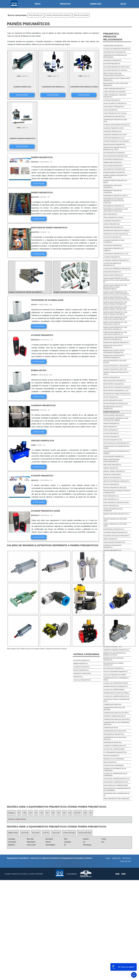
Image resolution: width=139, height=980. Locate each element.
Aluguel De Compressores (114, 690)
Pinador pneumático (111, 424)
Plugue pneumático (111, 433)
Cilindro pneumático (82, 667)
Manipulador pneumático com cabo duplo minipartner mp (115, 318)
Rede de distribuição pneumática (116, 481)
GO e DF (77, 813)
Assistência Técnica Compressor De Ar (116, 700)
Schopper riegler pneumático (115, 532)
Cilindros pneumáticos (112, 647)
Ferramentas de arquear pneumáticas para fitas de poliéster (114, 201)
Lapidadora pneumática (113, 245)
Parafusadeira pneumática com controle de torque (116, 419)
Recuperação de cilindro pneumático (113, 664)
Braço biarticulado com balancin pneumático (117, 79)
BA (64, 813)
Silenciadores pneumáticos (114, 542)
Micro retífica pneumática (114, 384)
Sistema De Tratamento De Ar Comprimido (115, 770)
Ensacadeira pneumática (113, 166)
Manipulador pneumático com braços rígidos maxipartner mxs (116, 298)
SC (47, 813)
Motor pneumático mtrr (36, 15)
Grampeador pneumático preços (116, 231)
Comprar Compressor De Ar (114, 716)
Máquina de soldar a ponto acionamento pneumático (114, 352)
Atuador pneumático (82, 660)
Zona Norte (25, 833)
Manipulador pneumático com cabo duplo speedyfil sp (115, 333)
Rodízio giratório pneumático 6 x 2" (116, 515)
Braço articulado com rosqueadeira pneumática (114, 74)
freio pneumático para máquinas (116, 799)
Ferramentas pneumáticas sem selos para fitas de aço (115, 210)
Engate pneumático (81, 670)
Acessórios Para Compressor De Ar (116, 794)
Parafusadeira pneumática (114, 415)
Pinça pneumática (110, 427)
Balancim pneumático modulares (116, 67)
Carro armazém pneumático (114, 89)
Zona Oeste (36, 833)
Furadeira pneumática (112, 221)
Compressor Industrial (113, 743)
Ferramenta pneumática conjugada (113, 192)
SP (36, 813)
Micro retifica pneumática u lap (116, 391)
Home (108, 858)
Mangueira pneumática (112, 272)
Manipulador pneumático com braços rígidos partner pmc (115, 303)
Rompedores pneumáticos (114, 529)
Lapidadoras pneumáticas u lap (116, 254)
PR (42, 813)
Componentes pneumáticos (114, 117)
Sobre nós (96, 4)
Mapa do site (126, 861)
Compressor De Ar (111, 728)
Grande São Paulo (69, 833)
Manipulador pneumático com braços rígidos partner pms (115, 308)
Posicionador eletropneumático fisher (116, 447)
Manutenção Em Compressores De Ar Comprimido (117, 789)
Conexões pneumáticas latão (115, 135)
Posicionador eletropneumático (116, 443)
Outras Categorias (86, 654)
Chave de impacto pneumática (115, 103)
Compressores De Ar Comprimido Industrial (116, 724)
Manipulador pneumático (113, 275)
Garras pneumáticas (112, 224)
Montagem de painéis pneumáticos (117, 394)
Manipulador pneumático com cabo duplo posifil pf (115, 323)
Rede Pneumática (110, 762)
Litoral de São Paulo (85, 833)
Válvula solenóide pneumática (115, 672)
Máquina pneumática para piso (115, 369)
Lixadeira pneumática (112, 257)
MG (25, 813)
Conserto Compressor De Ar (115, 746)
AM (85, 813)
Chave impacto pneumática (114, 107)
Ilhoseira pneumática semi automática (114, 241)
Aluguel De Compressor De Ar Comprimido (115, 775)
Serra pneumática (110, 539)
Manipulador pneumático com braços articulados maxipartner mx (117, 280)
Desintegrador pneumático (114, 144)
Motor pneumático (111, 397)
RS (53, 813)
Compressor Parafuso (112, 705)
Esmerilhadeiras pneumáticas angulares (115, 177)
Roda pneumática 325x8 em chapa (116, 503)
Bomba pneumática (81, 664)
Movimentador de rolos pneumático (113, 408)
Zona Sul (46, 833)
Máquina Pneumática (111, 756)
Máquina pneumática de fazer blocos (115, 362)
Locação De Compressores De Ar (116, 779)
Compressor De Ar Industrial (115, 731)
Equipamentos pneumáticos (114, 169)
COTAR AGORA (19, 95)
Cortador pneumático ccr (114, 138)
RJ (19, 813)
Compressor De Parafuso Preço (116, 693)
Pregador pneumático (112, 465)
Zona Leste (56, 833)
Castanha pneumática (112, 100)
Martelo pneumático (112, 377)
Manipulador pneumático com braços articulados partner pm (116, 293)
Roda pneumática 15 (111, 499)
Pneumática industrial (82, 673)
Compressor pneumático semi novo (115, 121)
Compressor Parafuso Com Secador (114, 709)
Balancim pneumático (112, 64)
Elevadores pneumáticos (113, 159)
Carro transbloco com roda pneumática (115, 96)
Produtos (65, 4)
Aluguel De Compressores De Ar (116, 696)
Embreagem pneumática (113, 163)
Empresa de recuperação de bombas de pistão (115, 654)
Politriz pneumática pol (113, 440)
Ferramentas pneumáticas (114, 206)
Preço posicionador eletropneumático (111, 461)
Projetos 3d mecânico (112, 475)
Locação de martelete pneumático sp (112, 264)
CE (70, 813)
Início (38, 4)
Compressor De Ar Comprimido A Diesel (116, 679)
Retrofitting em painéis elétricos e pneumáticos (117, 492)
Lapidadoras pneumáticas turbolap (113, 250)
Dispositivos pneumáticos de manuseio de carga (115, 149)
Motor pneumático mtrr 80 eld (115, 404)
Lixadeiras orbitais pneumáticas (116, 260)
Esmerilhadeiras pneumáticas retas (115, 182)
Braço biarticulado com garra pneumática (116, 84)
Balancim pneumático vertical (115, 70)
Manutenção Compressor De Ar (116, 782)
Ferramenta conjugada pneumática (113, 187)
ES (30, 813)
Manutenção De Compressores (116, 785)
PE (59, 813)
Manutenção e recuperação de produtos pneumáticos (116, 338)
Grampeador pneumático (113, 227)
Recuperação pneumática (113, 668)
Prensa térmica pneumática (114, 471)
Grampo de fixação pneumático (116, 234)
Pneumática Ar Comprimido (114, 759)
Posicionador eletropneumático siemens (116, 452)
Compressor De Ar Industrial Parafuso (115, 738)
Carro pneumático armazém (114, 92)
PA (91, 813)
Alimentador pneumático (113, 46)
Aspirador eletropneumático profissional (58, 15)
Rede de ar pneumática (81, 15)
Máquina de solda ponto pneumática (113, 347)
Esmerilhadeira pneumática (114, 172)
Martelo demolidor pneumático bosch (116, 373)
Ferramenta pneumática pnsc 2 (115, 196)
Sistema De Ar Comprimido (113, 765)
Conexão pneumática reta (114, 128)
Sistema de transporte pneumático (112, 546)
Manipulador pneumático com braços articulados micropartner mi (115, 287)
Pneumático (78, 677)
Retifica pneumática (111, 484)
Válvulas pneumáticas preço (115, 675)
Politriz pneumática (111, 437)
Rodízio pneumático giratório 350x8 (115, 525)
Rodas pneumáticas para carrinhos (113, 510)
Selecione (11, 813)
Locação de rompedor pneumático (117, 269)
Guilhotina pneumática (112, 237)
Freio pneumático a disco (113, 218)
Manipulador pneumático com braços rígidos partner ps (115, 313)
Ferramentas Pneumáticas (114, 734)
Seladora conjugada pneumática (116, 536)
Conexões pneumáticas (113, 131)
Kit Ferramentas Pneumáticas (115, 752)
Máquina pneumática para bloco (116, 366)
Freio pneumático (110, 214)
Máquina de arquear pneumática (116, 343)
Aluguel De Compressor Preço (116, 683)
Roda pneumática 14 (111, 496)
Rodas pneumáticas (111, 506)
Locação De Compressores (114, 749)
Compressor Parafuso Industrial (117, 719)
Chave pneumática (110, 110)
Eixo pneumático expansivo (114, 153)
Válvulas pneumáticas (82, 680)
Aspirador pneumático (112, 60)
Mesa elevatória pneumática (114, 381)
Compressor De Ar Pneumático (115, 686)
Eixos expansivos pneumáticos (115, 156)
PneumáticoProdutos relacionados (113, 37)
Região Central (13, 833)
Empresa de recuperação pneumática (113, 659)
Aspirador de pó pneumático (115, 52)
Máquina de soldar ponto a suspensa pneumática (114, 357)
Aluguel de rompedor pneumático (117, 49)
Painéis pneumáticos (111, 412)
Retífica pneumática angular (115, 488)
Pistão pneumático (111, 430)
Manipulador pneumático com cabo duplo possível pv (115, 328)
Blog (123, 4)
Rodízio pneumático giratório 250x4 (115, 520)
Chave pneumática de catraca (115, 113)
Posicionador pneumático (114, 457)
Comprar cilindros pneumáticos (116, 650)
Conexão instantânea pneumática (117, 125)
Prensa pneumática (111, 468)
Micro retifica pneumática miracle (117, 387)
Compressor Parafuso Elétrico (116, 713)
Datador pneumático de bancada (116, 141)
